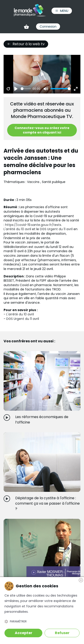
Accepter (24, 633)
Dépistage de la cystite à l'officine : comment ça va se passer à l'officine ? (47, 503)
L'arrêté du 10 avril (17, 229)
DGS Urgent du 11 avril (56, 229)
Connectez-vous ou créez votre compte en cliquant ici (42, 130)
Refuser (62, 633)
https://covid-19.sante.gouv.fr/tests (33, 225)
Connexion (48, 27)
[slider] (26, 89)
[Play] (16, 89)
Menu (62, 11)
